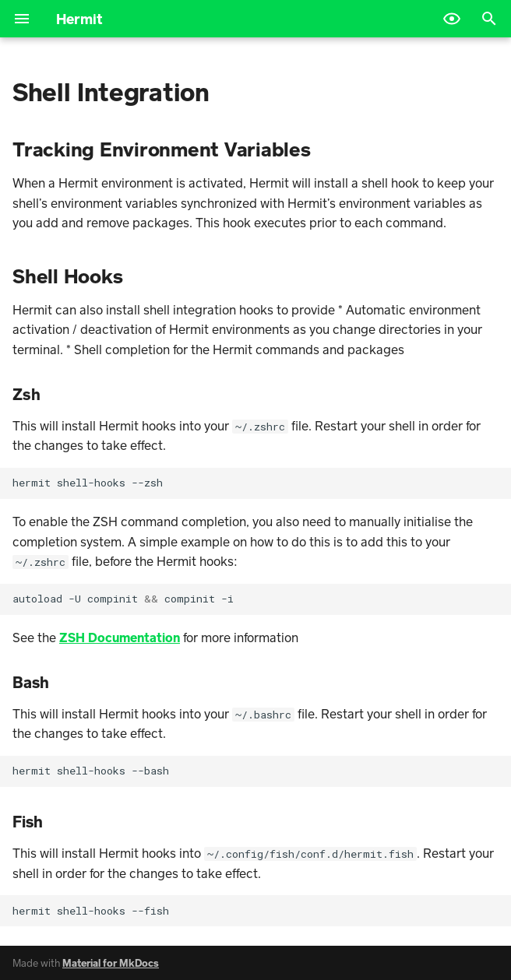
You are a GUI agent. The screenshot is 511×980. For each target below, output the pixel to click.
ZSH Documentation (120, 637)
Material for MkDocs (111, 963)
